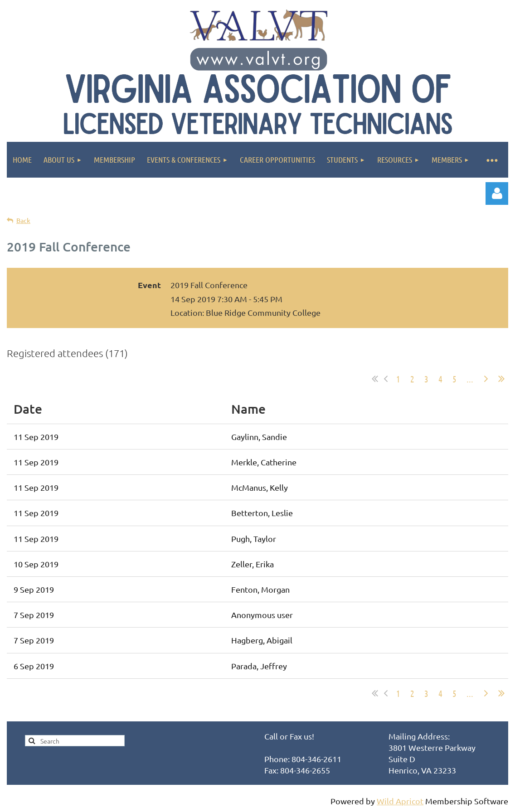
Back (23, 220)
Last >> (501, 379)
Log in (497, 193)
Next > (486, 379)
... (470, 379)
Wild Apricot (400, 801)
